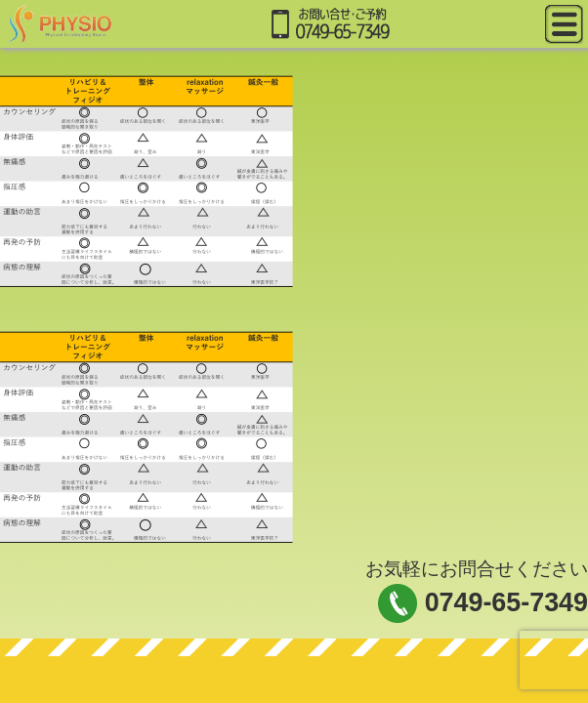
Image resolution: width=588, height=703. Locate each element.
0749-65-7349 (506, 602)
